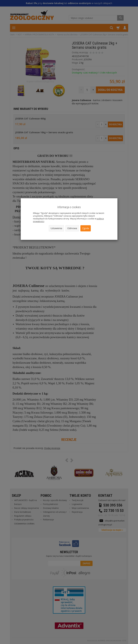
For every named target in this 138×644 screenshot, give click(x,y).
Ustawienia (56, 228)
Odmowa (72, 228)
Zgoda (86, 228)
